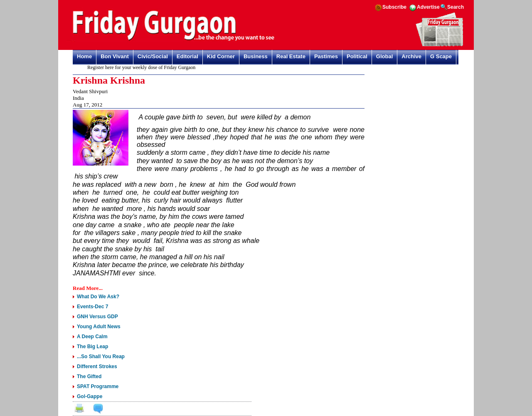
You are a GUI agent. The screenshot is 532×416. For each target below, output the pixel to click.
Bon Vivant (115, 56)
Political (357, 56)
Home (84, 56)
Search (456, 7)
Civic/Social (153, 56)
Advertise (428, 7)
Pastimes (326, 56)
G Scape (441, 56)
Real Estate (291, 56)
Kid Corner (221, 56)
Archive (411, 56)
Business (256, 56)
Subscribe (394, 7)
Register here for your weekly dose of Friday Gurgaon (143, 67)
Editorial (187, 56)
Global (384, 56)
